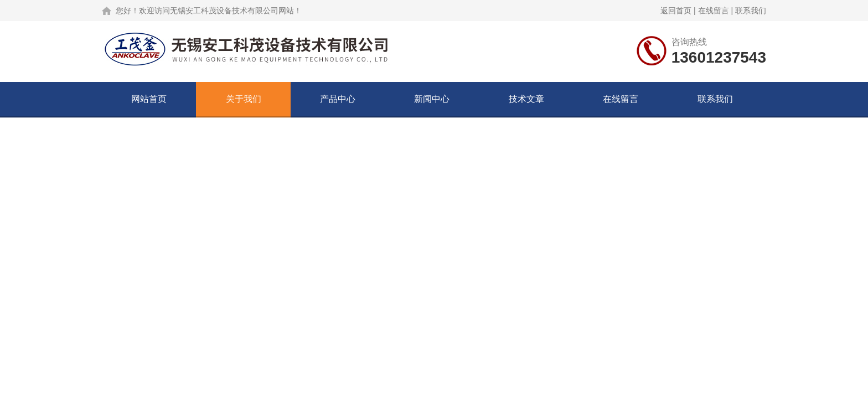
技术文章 (526, 99)
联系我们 (751, 11)
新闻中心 (432, 99)
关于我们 (244, 99)
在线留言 (714, 11)
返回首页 (676, 11)
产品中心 (338, 99)
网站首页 (149, 99)
